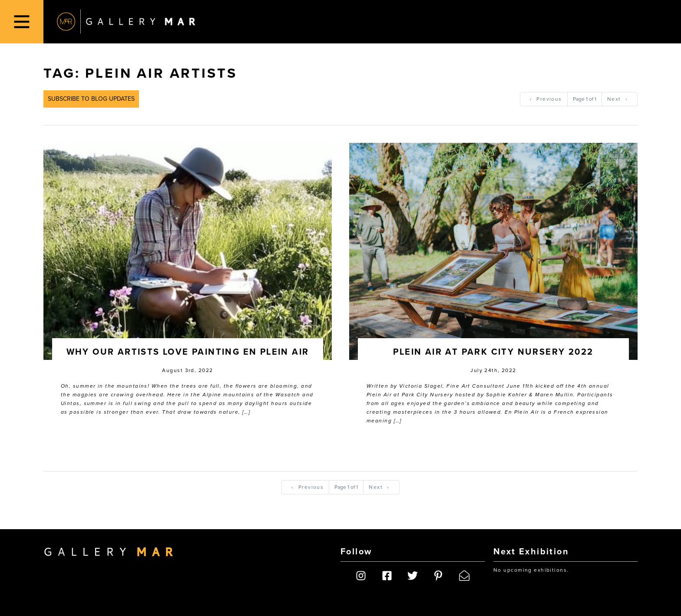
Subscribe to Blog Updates (91, 99)
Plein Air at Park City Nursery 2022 (493, 352)
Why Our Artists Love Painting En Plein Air (188, 352)
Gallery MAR (126, 22)
